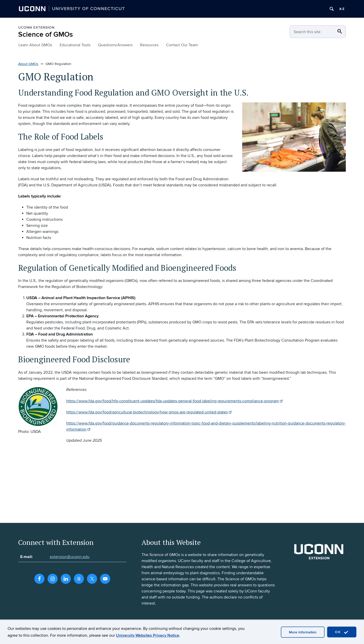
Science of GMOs (45, 35)
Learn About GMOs (35, 45)
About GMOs (28, 64)
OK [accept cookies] (342, 632)
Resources (149, 45)
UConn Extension (36, 27)
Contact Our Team (182, 45)
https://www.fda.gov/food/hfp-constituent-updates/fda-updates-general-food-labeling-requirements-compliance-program (174, 401)
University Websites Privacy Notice (148, 635)
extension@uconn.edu (70, 557)
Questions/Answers (115, 45)
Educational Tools (75, 45)
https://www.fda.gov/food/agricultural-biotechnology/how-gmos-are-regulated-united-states (149, 412)
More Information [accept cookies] (303, 632)
